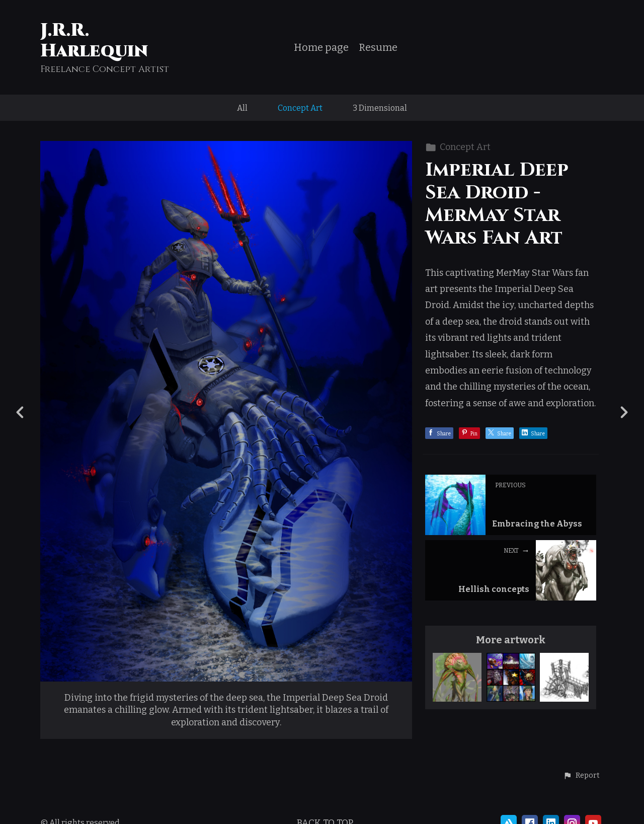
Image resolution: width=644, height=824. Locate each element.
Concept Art (300, 108)
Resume (378, 48)
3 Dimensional (380, 108)
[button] (581, 776)
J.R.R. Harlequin (94, 41)
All (242, 108)
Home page (321, 48)
